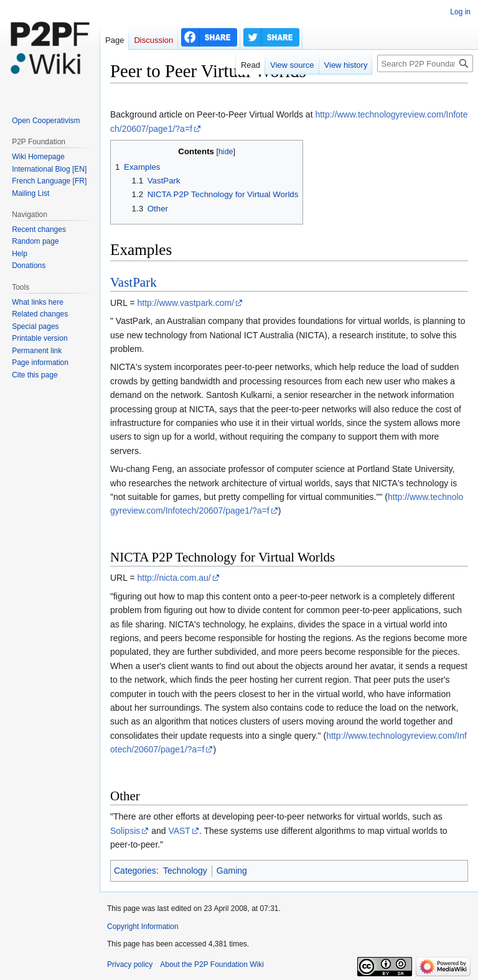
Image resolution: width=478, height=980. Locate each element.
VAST (179, 831)
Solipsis (125, 831)
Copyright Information (143, 927)
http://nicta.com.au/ (174, 578)
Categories (135, 871)
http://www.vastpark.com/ (185, 303)
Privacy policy (130, 964)
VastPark (134, 282)
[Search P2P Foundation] (425, 63)
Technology (185, 871)
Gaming (232, 871)
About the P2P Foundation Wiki (212, 964)
